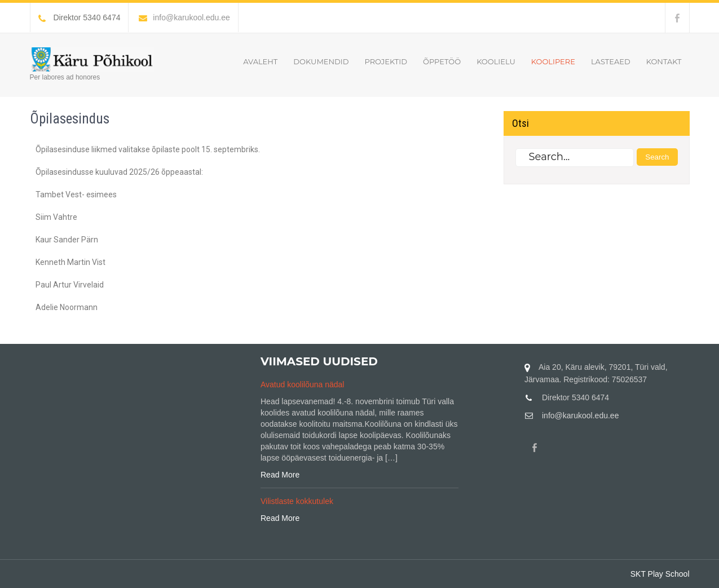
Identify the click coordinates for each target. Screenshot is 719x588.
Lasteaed (611, 61)
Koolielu (496, 61)
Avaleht (260, 61)
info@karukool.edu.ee (184, 17)
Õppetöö (442, 61)
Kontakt (664, 61)
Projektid (385, 61)
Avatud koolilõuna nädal (302, 384)
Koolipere (553, 61)
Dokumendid (321, 61)
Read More (280, 475)
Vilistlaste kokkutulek (297, 501)
